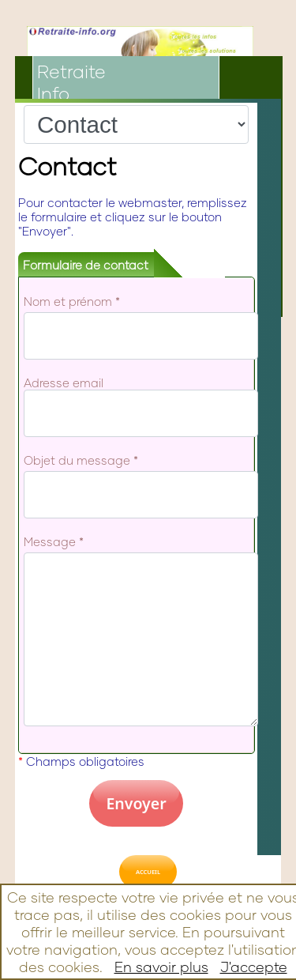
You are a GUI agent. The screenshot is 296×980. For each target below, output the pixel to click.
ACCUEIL (148, 872)
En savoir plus (161, 967)
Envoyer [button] (136, 803)
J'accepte (254, 967)
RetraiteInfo (71, 82)
